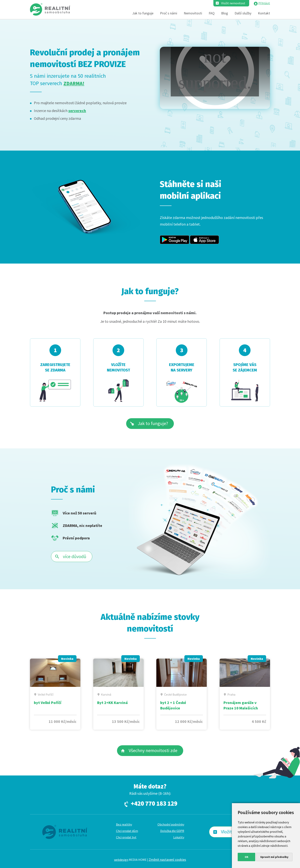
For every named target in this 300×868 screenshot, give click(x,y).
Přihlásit (264, 3)
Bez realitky (124, 824)
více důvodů (75, 556)
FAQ (212, 13)
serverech (77, 111)
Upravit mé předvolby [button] (274, 857)
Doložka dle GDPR (172, 831)
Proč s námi (169, 13)
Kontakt (264, 13)
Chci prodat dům (127, 831)
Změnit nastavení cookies (167, 860)
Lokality (179, 837)
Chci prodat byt (126, 837)
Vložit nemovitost (233, 3)
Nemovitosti (193, 13)
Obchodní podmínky (171, 824)
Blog (225, 13)
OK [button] (247, 857)
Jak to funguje (143, 13)
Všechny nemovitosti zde (153, 750)
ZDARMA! (74, 83)
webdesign (121, 860)
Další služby (243, 13)
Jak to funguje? (153, 423)
